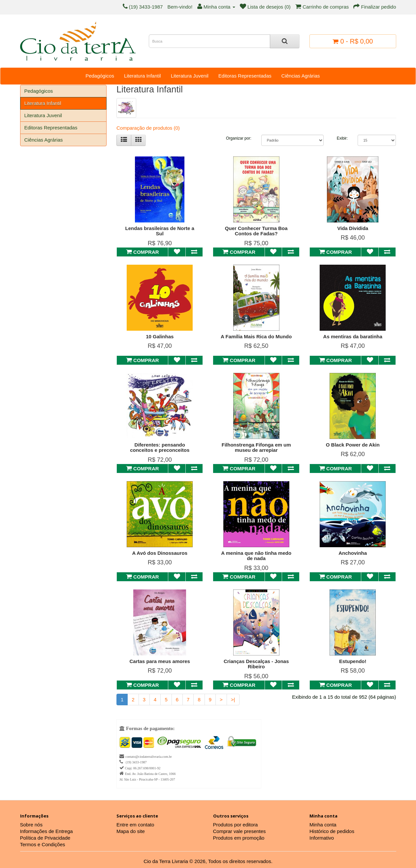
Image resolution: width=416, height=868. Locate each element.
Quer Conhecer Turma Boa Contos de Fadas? (256, 231)
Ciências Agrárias (301, 76)
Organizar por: (239, 138)
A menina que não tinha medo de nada (256, 556)
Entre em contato (135, 825)
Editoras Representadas (245, 76)
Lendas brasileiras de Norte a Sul (160, 231)
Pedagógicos (100, 76)
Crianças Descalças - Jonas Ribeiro (256, 664)
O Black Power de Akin (353, 445)
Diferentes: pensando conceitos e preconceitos (160, 448)
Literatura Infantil (143, 76)
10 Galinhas (160, 336)
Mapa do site (131, 831)
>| (233, 700)
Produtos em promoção (239, 838)
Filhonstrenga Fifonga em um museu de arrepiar (256, 448)
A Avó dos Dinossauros (160, 553)
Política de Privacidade (45, 838)
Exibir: (342, 138)
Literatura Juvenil (190, 76)
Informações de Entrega (47, 831)
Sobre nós (31, 825)
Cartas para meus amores (160, 661)
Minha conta (323, 825)
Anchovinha (353, 553)
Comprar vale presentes (240, 831)
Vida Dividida (353, 228)
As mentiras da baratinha (353, 336)
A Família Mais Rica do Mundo (256, 336)
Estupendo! (353, 661)
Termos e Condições (43, 844)
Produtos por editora (236, 825)
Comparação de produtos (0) (148, 128)
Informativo (322, 838)
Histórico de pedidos (332, 831)
